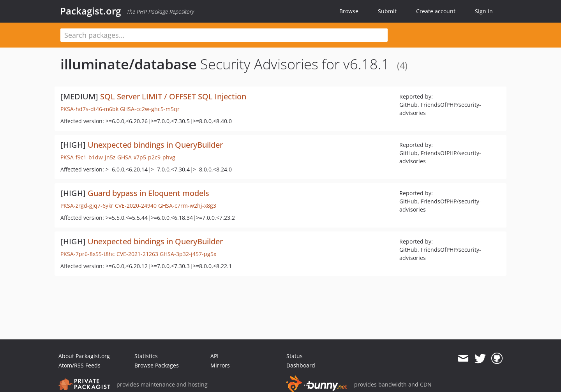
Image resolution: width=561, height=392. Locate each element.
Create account (436, 11)
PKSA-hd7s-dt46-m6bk (89, 109)
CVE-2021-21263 (137, 254)
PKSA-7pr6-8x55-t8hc (88, 254)
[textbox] (224, 35)
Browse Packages (157, 365)
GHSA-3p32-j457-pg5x (188, 254)
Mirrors (220, 365)
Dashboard (301, 365)
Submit (387, 11)
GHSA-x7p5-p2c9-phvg (146, 157)
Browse (349, 11)
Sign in (484, 11)
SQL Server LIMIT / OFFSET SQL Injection (173, 96)
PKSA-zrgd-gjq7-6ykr (87, 206)
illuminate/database (129, 64)
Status (295, 356)
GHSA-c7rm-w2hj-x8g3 (187, 206)
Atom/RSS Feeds (79, 365)
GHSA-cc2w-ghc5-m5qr (150, 109)
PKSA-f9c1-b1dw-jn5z (88, 157)
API (214, 356)
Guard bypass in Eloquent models (148, 193)
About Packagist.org (84, 356)
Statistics (146, 356)
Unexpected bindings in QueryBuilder (155, 145)
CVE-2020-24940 (136, 206)
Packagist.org (90, 11)
